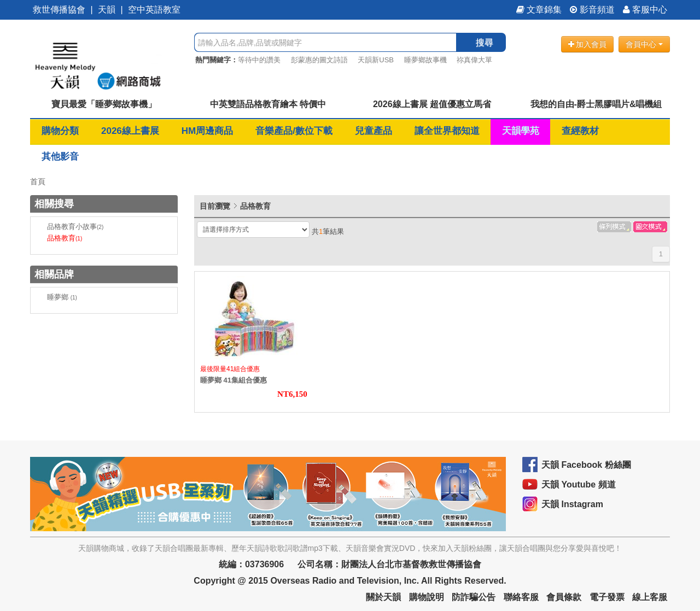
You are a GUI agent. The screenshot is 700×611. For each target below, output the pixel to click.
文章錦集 (539, 10)
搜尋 (485, 42)
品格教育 (65, 238)
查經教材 (580, 131)
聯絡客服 (521, 597)
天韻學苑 (521, 131)
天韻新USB (376, 60)
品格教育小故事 (75, 227)
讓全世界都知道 (447, 131)
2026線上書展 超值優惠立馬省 (432, 104)
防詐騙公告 (474, 597)
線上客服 (650, 597)
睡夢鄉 (62, 297)
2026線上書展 (130, 131)
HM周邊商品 (207, 131)
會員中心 (644, 44)
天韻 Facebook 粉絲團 (586, 465)
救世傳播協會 (59, 10)
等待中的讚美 (259, 60)
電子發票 (607, 597)
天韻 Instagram (572, 504)
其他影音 (60, 157)
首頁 (38, 181)
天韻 (107, 10)
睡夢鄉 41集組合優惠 (234, 380)
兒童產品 (374, 131)
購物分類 (60, 131)
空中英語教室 (154, 10)
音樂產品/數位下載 (294, 131)
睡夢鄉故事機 (425, 60)
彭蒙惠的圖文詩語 (319, 60)
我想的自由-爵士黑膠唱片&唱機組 (596, 104)
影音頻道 (592, 10)
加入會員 (588, 44)
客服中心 (645, 10)
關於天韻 (383, 597)
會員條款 (564, 597)
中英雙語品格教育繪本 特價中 (268, 104)
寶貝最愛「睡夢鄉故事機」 (104, 104)
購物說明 (427, 597)
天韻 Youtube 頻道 (579, 484)
